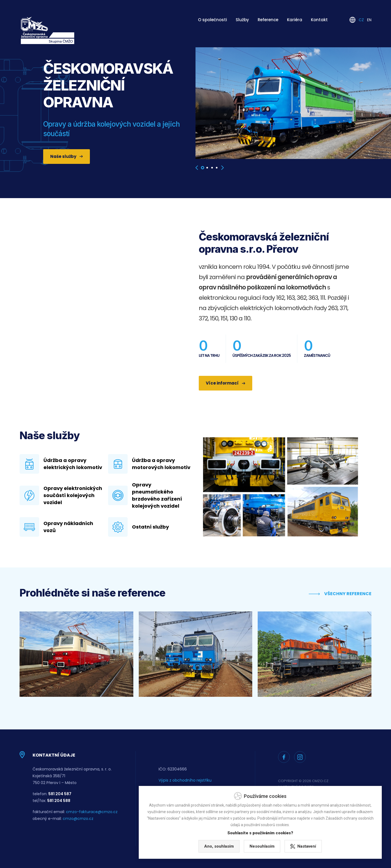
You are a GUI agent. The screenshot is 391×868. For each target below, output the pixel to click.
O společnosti (212, 20)
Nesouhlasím (301, 844)
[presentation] (197, 168)
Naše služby (67, 156)
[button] (203, 168)
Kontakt (319, 20)
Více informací (226, 383)
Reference (268, 20)
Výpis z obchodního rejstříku (185, 780)
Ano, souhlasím (258, 844)
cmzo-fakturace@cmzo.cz (92, 812)
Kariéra (295, 20)
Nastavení (342, 844)
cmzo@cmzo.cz (78, 819)
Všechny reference (340, 594)
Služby (242, 20)
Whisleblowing (172, 791)
